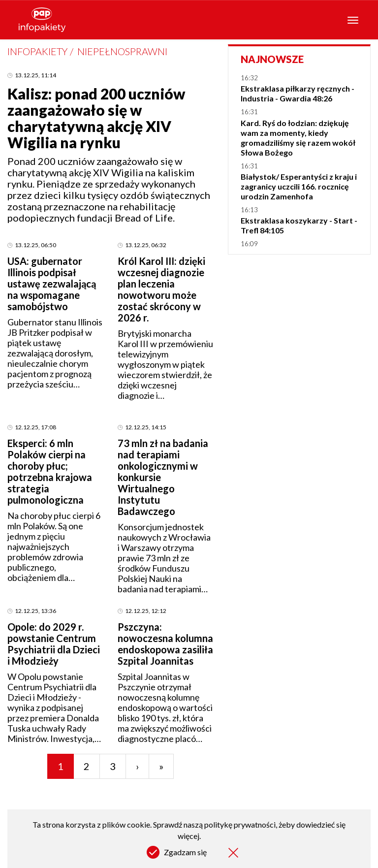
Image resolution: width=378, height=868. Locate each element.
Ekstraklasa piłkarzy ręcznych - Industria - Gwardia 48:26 (298, 93)
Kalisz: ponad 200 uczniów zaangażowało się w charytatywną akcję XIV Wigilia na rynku (96, 118)
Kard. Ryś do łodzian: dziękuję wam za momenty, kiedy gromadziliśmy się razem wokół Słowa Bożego (298, 138)
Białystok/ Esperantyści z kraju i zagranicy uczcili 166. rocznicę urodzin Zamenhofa (299, 186)
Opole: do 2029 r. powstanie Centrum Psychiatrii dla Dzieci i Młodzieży (54, 644)
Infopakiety (37, 51)
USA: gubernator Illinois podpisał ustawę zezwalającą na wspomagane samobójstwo (52, 284)
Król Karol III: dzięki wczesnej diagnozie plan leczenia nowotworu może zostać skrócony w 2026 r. (161, 289)
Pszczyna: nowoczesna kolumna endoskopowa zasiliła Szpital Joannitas (165, 644)
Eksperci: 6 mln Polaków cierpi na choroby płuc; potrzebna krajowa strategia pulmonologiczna (50, 471)
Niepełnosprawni (122, 51)
